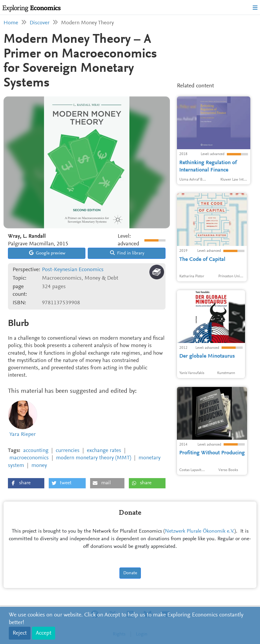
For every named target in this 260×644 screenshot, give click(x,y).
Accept (44, 633)
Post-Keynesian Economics (73, 270)
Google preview (47, 253)
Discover (40, 23)
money (39, 466)
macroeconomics (29, 458)
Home (11, 23)
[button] (26, 483)
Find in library (127, 253)
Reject (20, 633)
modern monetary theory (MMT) (94, 458)
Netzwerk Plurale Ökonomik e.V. (200, 531)
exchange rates (104, 451)
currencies (68, 451)
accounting (36, 451)
